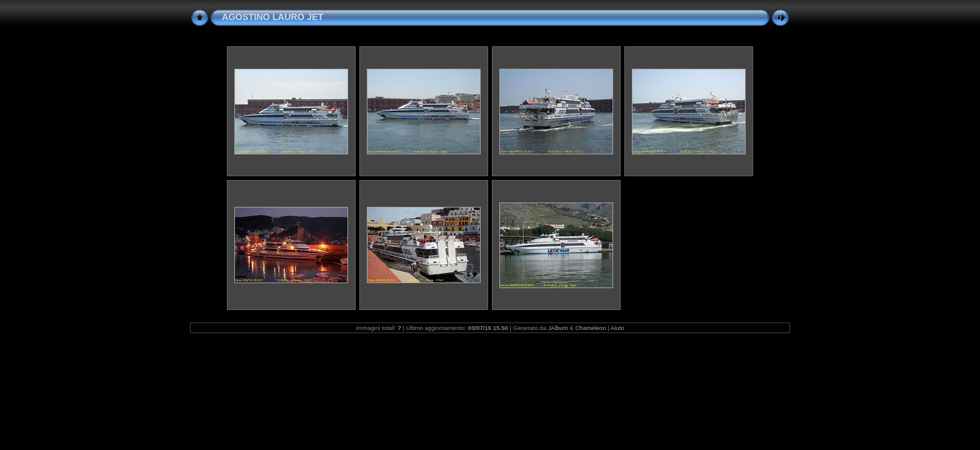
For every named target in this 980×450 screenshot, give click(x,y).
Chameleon (590, 328)
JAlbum (558, 328)
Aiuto (617, 328)
